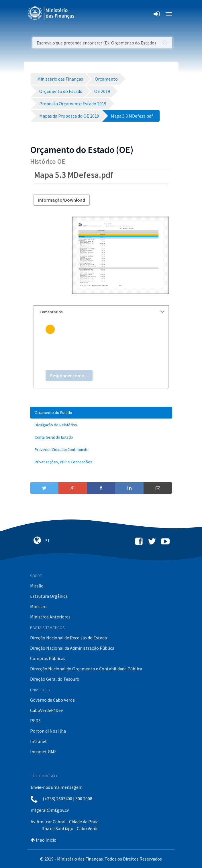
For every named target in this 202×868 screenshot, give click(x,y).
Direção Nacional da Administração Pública (72, 648)
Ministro (38, 606)
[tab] (101, 312)
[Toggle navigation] (84, 14)
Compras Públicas (48, 658)
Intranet (39, 741)
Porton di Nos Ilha (48, 731)
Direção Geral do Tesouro (55, 679)
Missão (37, 586)
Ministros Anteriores (50, 617)
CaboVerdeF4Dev (46, 710)
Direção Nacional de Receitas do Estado (69, 638)
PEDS (35, 721)
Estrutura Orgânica (49, 596)
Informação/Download (62, 200)
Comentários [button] (102, 312)
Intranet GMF (43, 752)
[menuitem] (101, 413)
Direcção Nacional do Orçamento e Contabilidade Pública (86, 669)
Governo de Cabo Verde (52, 700)
